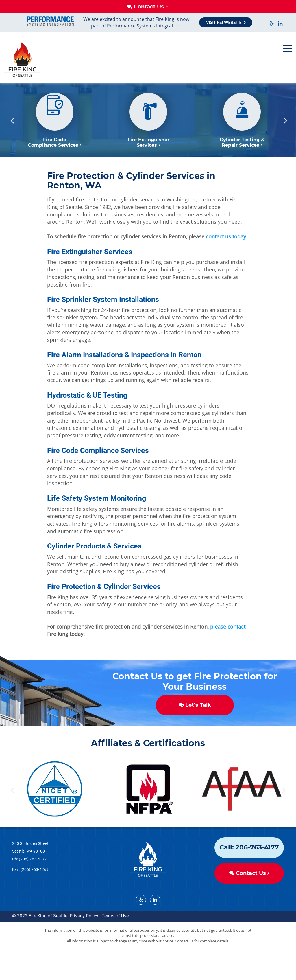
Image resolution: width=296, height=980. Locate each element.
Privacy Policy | (85, 938)
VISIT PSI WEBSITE (224, 22)
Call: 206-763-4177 (249, 869)
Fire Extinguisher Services (148, 164)
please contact (228, 648)
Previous (12, 142)
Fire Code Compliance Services (55, 164)
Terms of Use (115, 938)
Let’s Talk (195, 727)
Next (286, 142)
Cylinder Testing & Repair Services (242, 164)
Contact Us (249, 895)
